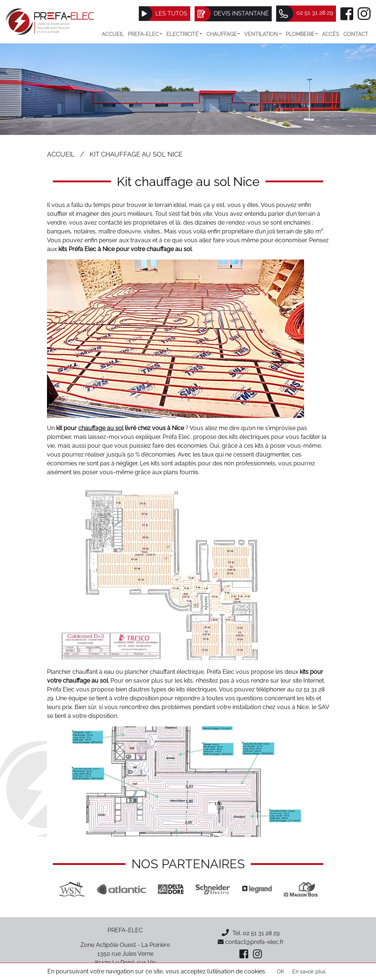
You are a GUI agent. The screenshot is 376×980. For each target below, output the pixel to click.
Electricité (184, 34)
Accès (331, 34)
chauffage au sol (101, 428)
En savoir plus (309, 972)
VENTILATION (263, 34)
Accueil (113, 34)
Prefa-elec (145, 34)
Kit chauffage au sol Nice (136, 154)
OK (281, 972)
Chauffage (223, 34)
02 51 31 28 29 (261, 933)
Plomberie (302, 34)
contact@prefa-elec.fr (251, 942)
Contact (356, 34)
